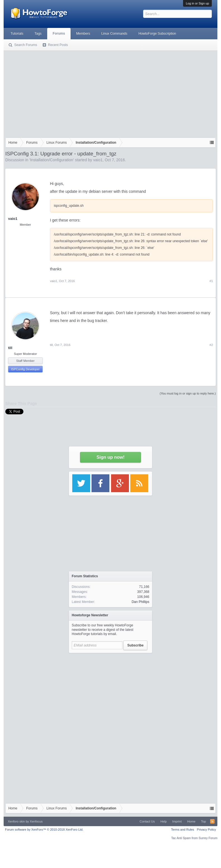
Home (191, 821)
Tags (38, 33)
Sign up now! (110, 457)
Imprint (177, 821)
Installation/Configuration (52, 160)
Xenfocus (36, 821)
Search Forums (26, 45)
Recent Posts (58, 45)
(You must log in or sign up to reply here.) (188, 393)
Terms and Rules (183, 829)
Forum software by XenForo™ (44, 829)
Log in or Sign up (197, 3)
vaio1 (98, 160)
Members (83, 33)
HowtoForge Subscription (157, 33)
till (10, 348)
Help (164, 821)
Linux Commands (114, 33)
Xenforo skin (16, 821)
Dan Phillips (140, 602)
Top (203, 821)
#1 (211, 281)
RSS (212, 821)
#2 (211, 345)
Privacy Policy (206, 829)
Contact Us (147, 821)
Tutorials (17, 33)
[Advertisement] (110, 93)
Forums (59, 33)
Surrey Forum (208, 838)
